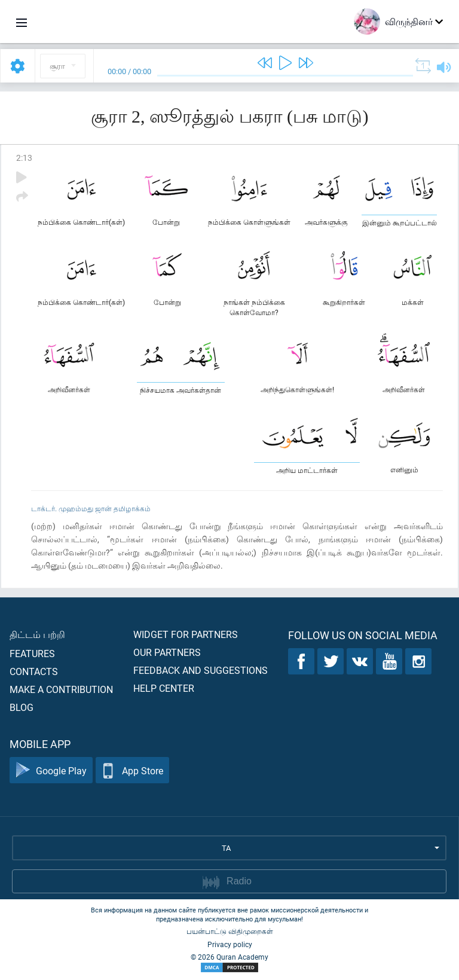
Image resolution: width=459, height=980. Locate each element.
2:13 (24, 158)
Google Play (51, 770)
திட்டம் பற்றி (37, 634)
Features (32, 653)
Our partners (167, 652)
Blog (22, 707)
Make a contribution (61, 689)
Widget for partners (186, 634)
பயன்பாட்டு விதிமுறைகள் (230, 931)
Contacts (34, 671)
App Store (132, 770)
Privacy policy (230, 944)
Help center (164, 688)
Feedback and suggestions (201, 670)
